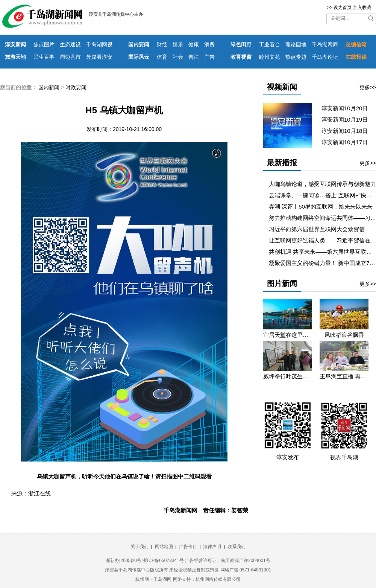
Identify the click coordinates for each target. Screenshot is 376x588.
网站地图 (164, 547)
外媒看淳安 (99, 57)
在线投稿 (356, 57)
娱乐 (178, 44)
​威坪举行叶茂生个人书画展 (288, 376)
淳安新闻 (15, 44)
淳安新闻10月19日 (348, 120)
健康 (194, 44)
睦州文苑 (270, 57)
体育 (162, 57)
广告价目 (188, 547)
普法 (194, 57)
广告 (209, 57)
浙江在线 (39, 493)
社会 (178, 57)
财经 (162, 44)
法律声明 (212, 547)
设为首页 (343, 8)
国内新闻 (49, 87)
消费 (209, 44)
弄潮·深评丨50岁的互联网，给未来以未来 (321, 206)
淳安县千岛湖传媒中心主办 (116, 14)
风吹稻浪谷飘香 (344, 335)
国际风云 (139, 57)
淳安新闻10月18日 (348, 131)
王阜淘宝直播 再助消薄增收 (344, 376)
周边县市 (70, 57)
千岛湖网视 (99, 44)
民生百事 (44, 57)
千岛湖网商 (325, 44)
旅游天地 (15, 57)
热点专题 (296, 57)
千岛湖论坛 (325, 57)
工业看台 (270, 44)
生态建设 (70, 44)
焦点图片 (44, 44)
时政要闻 (76, 87)
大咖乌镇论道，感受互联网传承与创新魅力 (322, 184)
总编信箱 (356, 44)
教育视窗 (241, 57)
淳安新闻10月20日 (348, 108)
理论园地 (296, 44)
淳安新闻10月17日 (348, 142)
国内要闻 (139, 44)
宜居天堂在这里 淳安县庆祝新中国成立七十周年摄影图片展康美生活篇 (288, 335)
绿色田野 (241, 44)
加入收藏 (362, 8)
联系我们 (237, 547)
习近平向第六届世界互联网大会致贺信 (317, 229)
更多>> (368, 87)
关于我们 (139, 547)
